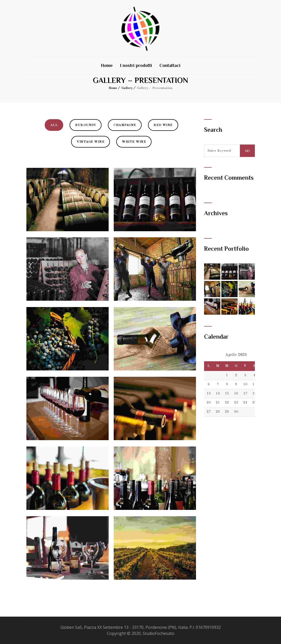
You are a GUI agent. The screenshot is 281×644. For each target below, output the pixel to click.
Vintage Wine (90, 142)
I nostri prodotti (136, 65)
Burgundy (86, 125)
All (54, 125)
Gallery (127, 88)
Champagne (125, 125)
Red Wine (163, 125)
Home (107, 65)
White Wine (134, 142)
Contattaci (170, 65)
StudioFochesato (159, 633)
